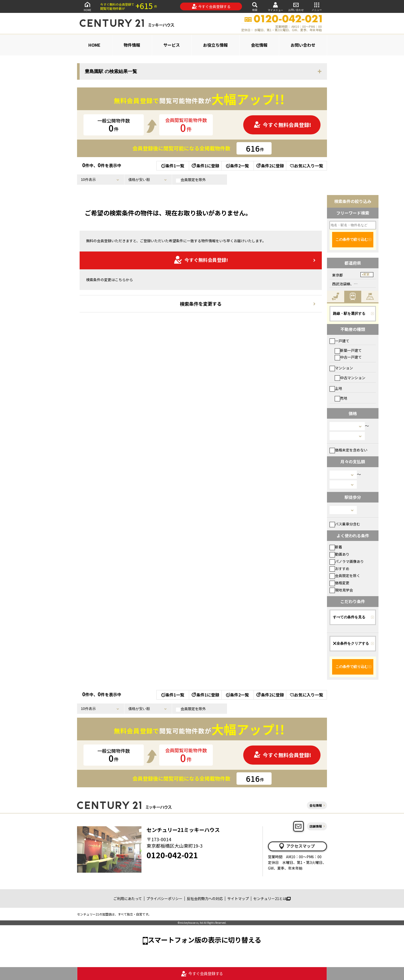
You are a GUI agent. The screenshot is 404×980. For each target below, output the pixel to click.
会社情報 (259, 45)
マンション (341, 368)
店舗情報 (316, 826)
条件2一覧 (237, 166)
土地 (336, 388)
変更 (366, 274)
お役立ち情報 (215, 45)
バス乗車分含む (345, 524)
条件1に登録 (205, 166)
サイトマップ (238, 898)
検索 (255, 6)
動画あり (339, 554)
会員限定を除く (345, 576)
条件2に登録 (270, 166)
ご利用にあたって (128, 898)
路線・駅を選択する (349, 313)
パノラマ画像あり (347, 561)
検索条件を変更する (201, 304)
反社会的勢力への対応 (205, 898)
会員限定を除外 (191, 180)
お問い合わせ (296, 6)
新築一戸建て (348, 350)
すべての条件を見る (349, 617)
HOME (87, 6)
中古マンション (350, 378)
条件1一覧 (173, 166)
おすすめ (339, 569)
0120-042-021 (172, 855)
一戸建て (339, 341)
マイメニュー (275, 7)
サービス (172, 45)
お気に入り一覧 (306, 166)
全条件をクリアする (351, 643)
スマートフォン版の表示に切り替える (205, 940)
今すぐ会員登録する (211, 6)
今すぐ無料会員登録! (282, 125)
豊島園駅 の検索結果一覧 (111, 71)
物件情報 (132, 45)
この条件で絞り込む (352, 239)
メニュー (317, 6)
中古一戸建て (348, 357)
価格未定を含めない (348, 450)
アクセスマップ (297, 846)
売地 (341, 398)
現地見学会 (341, 590)
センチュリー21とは (272, 898)
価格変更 (339, 583)
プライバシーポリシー (164, 898)
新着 (336, 547)
